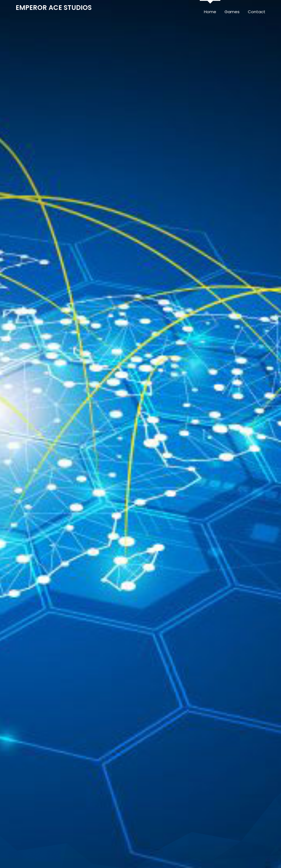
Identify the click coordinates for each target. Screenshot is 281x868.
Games (232, 12)
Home (210, 12)
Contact (257, 12)
